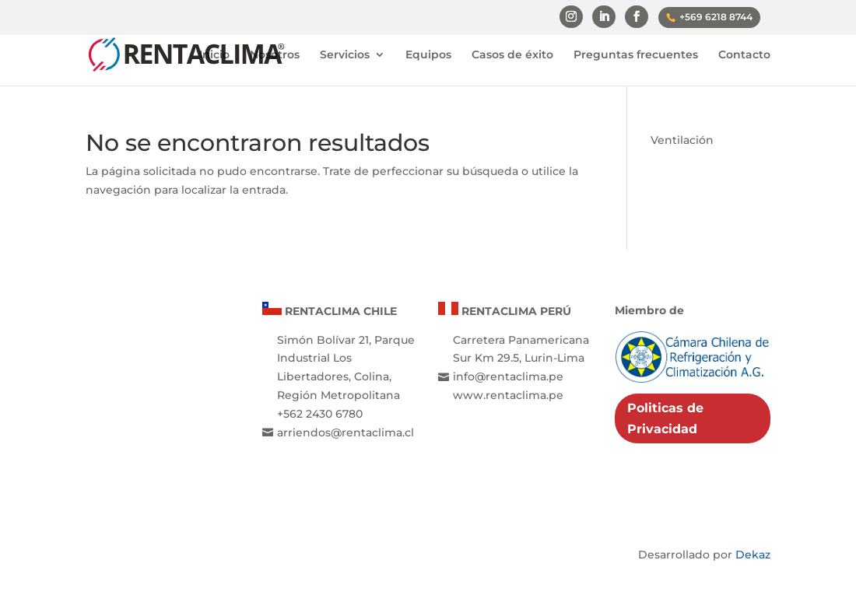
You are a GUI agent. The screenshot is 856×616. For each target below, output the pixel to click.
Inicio (214, 55)
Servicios (345, 55)
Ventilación (682, 140)
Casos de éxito (512, 55)
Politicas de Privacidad (665, 418)
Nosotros (275, 55)
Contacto (744, 55)
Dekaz (753, 555)
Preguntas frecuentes (636, 55)
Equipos (428, 55)
